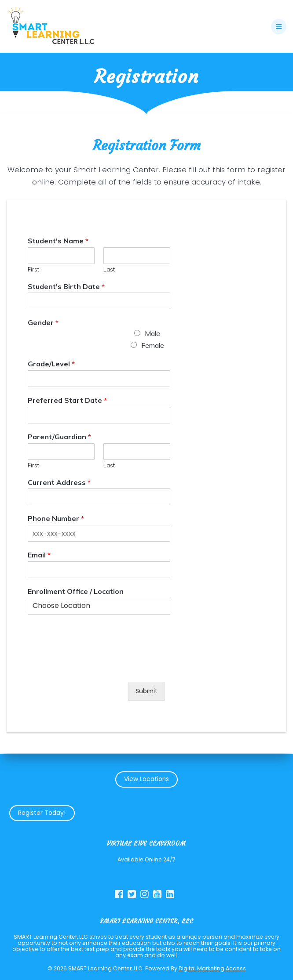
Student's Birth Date (66, 286)
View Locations (146, 779)
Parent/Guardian (59, 437)
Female (153, 346)
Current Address (59, 482)
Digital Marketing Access (212, 968)
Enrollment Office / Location (76, 591)
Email (39, 555)
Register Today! (42, 813)
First (33, 269)
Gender (43, 323)
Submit (146, 691)
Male (152, 334)
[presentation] (95, 667)
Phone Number (56, 519)
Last (109, 269)
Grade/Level (51, 364)
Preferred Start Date (67, 400)
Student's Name (58, 241)
